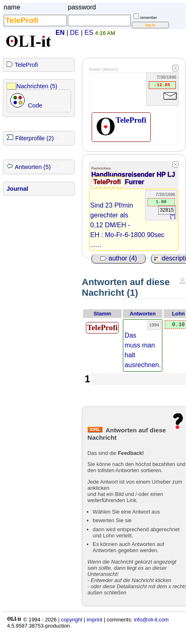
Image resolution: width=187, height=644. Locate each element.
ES (89, 33)
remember (149, 18)
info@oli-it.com (151, 620)
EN (60, 33)
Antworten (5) (33, 167)
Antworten (143, 314)
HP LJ (166, 175)
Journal (17, 189)
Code (35, 105)
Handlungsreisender (124, 175)
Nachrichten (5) (37, 86)
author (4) (119, 258)
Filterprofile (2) (35, 138)
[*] (173, 216)
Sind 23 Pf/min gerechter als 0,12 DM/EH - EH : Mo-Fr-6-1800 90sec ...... (128, 225)
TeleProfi (27, 65)
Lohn (179, 314)
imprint (95, 620)
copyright (72, 620)
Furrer (135, 182)
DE (74, 33)
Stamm (103, 314)
